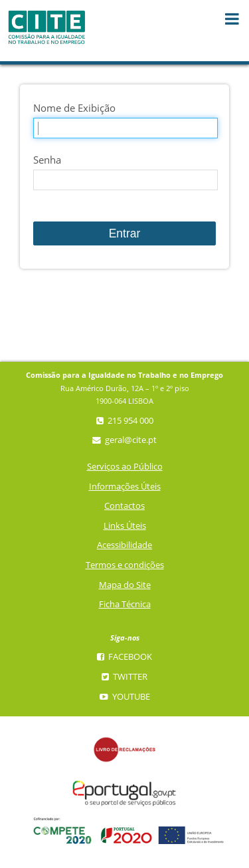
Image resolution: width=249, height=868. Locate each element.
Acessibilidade (124, 545)
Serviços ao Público (125, 467)
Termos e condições (125, 565)
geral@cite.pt (124, 440)
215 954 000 (125, 421)
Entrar (125, 233)
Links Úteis (125, 526)
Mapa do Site (125, 585)
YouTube (125, 697)
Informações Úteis (125, 487)
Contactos (124, 506)
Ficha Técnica (125, 604)
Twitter (124, 677)
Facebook (124, 657)
